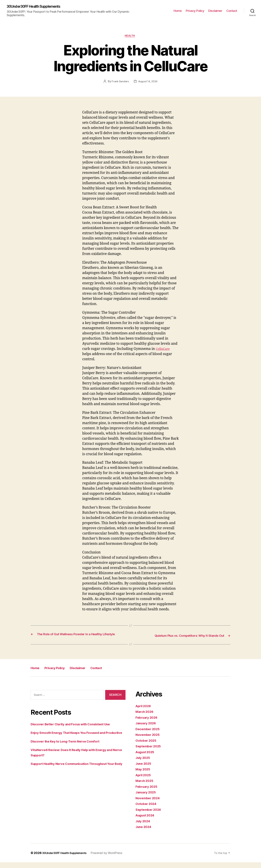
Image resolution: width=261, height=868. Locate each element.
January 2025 (147, 798)
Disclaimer (215, 11)
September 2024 (150, 815)
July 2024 (144, 827)
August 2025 (146, 758)
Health (130, 37)
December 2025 (149, 735)
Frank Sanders (120, 83)
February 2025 (148, 792)
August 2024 (146, 821)
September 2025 (150, 752)
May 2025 (144, 775)
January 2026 (147, 729)
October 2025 (147, 746)
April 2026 (144, 712)
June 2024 (144, 832)
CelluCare (164, 350)
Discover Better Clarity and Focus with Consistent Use (76, 730)
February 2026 (148, 723)
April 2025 (144, 781)
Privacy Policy (195, 11)
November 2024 (149, 804)
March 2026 (145, 717)
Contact (232, 11)
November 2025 (149, 740)
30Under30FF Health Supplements (38, 7)
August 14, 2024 (148, 83)
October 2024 (147, 809)
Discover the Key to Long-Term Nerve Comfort (69, 752)
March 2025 (145, 786)
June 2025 (144, 769)
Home (178, 11)
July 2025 (144, 763)
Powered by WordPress (112, 859)
